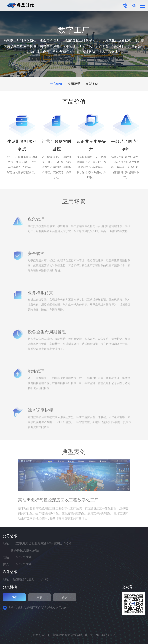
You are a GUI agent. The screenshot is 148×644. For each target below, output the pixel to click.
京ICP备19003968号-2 (102, 635)
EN (134, 6)
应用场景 (74, 84)
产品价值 (55, 84)
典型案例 (93, 84)
